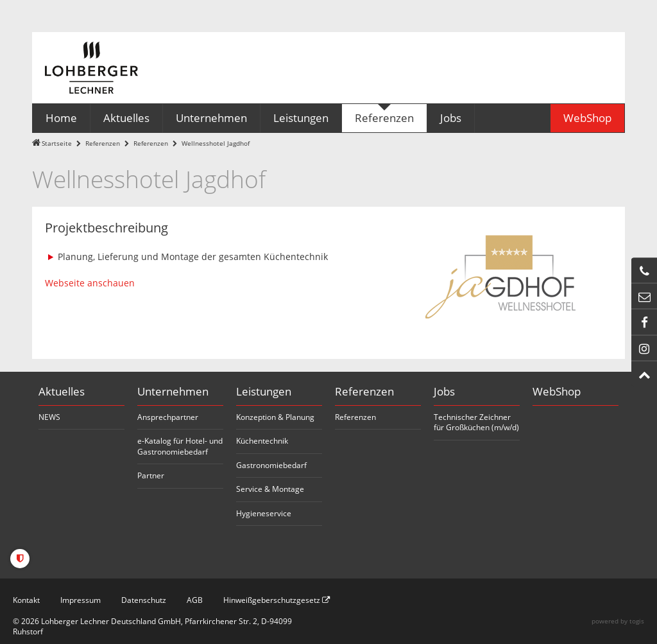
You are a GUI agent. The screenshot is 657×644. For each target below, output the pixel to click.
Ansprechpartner (168, 417)
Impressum (81, 600)
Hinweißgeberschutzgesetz (277, 600)
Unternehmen (173, 391)
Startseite (57, 144)
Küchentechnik (262, 441)
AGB (195, 600)
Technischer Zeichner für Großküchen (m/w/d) (476, 422)
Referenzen (103, 144)
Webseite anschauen (90, 283)
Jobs (444, 391)
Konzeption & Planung (275, 417)
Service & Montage (270, 489)
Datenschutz (144, 600)
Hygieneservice (264, 513)
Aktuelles (62, 391)
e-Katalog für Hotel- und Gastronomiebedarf (180, 446)
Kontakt (26, 600)
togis (637, 621)
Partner (151, 475)
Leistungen (264, 391)
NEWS (49, 417)
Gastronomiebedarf (271, 465)
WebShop (557, 391)
